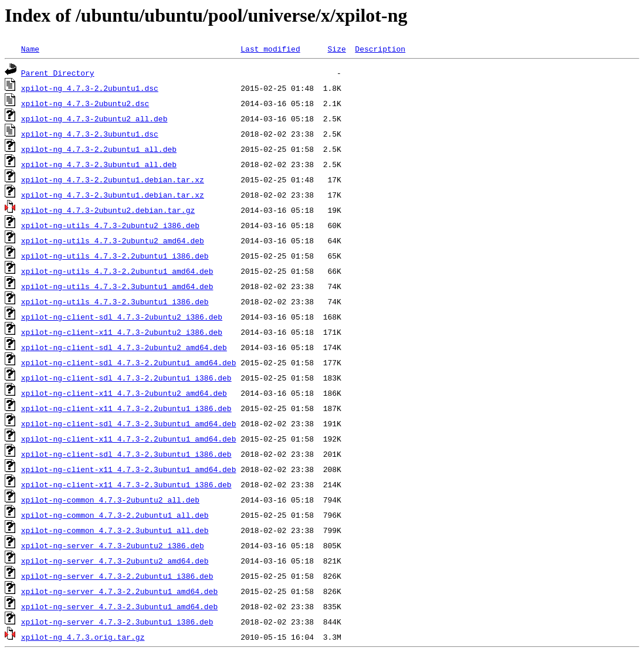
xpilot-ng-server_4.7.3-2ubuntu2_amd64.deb (115, 561)
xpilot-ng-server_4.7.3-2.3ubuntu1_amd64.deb (119, 606)
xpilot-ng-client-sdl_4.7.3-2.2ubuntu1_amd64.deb (129, 362)
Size (336, 49)
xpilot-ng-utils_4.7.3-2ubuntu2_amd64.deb (113, 240)
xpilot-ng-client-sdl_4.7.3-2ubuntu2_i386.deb (122, 317)
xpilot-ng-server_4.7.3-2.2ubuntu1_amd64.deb (119, 591)
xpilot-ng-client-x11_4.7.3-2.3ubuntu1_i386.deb (126, 484)
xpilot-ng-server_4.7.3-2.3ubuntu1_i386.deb (117, 622)
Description (380, 49)
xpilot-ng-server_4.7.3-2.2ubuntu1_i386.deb (117, 576)
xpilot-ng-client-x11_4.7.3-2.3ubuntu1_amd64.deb (129, 469)
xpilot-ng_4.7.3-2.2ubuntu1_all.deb (99, 149)
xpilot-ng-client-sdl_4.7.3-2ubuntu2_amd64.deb (124, 347)
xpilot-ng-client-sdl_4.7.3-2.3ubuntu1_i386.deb (126, 454)
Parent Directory (58, 73)
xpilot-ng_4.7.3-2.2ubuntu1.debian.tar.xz (113, 179)
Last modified (270, 49)
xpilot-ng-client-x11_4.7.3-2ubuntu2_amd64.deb (124, 393)
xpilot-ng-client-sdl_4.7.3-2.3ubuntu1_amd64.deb (129, 423)
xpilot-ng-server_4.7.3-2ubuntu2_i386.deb (113, 545)
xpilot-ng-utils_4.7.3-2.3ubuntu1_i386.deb (115, 301)
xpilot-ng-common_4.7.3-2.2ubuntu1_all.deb (115, 515)
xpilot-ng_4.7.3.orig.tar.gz (83, 637)
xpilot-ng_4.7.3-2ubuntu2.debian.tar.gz (108, 210)
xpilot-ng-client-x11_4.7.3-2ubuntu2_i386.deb (122, 332)
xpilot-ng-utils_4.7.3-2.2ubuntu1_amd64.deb (117, 271)
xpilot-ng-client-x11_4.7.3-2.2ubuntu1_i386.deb (126, 408)
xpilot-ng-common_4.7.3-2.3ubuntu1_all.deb (115, 530)
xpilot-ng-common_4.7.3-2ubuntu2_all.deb (110, 500)
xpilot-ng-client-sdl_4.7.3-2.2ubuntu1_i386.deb (126, 378)
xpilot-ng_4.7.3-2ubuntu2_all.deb (94, 118)
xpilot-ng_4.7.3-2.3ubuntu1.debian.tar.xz (113, 195)
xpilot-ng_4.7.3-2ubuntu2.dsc (85, 103)
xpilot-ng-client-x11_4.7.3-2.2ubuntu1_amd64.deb (129, 439)
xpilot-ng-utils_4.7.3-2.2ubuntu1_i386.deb (115, 256)
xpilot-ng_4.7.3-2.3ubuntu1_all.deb (99, 164)
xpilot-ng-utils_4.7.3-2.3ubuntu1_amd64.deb (117, 286)
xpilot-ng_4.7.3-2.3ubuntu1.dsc (90, 134)
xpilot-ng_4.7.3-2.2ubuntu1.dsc (90, 88)
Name (30, 49)
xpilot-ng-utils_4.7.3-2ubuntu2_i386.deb (110, 225)
